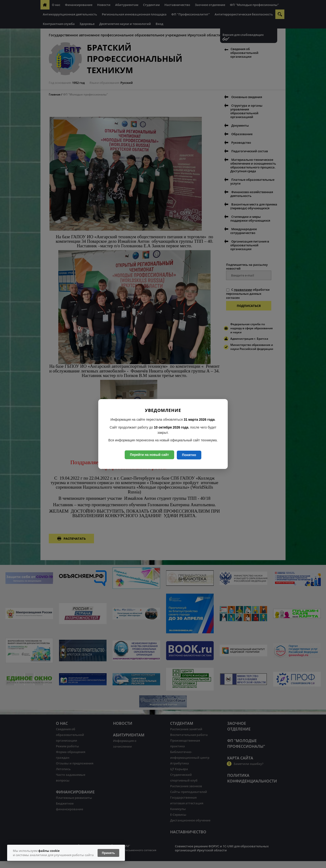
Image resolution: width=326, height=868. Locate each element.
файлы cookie (49, 851)
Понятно (189, 455)
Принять (108, 853)
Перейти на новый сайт (149, 455)
